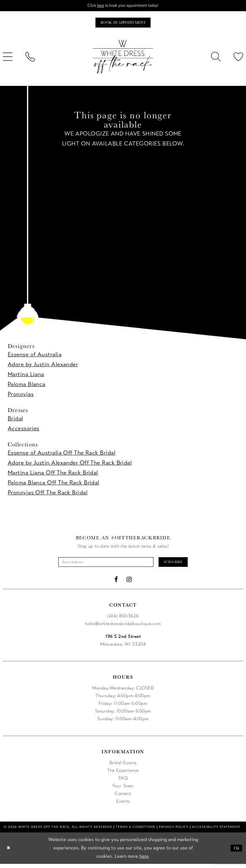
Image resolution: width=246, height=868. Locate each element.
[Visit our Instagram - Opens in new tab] (129, 584)
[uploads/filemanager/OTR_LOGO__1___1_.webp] (123, 59)
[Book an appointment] (123, 24)
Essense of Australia (35, 357)
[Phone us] (30, 59)
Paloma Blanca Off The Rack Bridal (53, 485)
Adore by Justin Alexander (43, 367)
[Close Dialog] (9, 852)
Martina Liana (26, 376)
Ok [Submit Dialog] (236, 852)
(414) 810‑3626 (123, 620)
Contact (123, 798)
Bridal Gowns (123, 767)
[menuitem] (30, 59)
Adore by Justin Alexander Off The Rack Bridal (70, 465)
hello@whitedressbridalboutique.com (123, 628)
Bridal (15, 421)
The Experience (123, 775)
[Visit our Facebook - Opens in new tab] (116, 584)
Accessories (24, 431)
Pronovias (21, 396)
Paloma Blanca (27, 386)
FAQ (123, 782)
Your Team (123, 790)
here (96, 6)
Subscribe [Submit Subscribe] (182, 565)
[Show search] (216, 59)
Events (123, 805)
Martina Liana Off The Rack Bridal (53, 475)
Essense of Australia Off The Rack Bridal (61, 455)
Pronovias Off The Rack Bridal (48, 495)
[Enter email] (102, 565)
